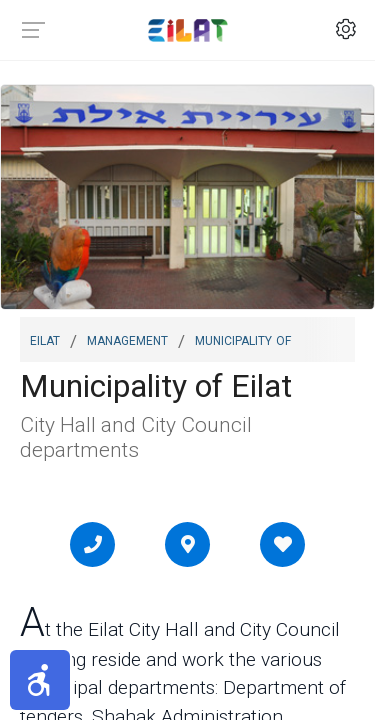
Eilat (45, 339)
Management (127, 339)
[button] (40, 680)
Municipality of (243, 339)
